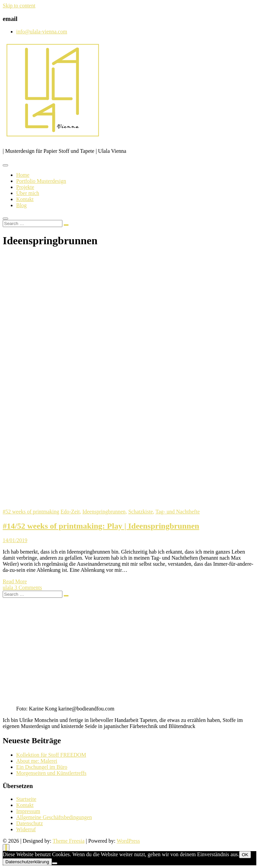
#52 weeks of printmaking (31, 512)
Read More (15, 581)
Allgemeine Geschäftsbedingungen (54, 817)
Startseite (26, 799)
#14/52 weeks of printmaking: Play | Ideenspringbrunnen (101, 526)
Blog (21, 205)
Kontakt (25, 199)
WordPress (128, 841)
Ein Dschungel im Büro (42, 767)
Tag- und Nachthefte (178, 512)
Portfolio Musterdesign (41, 181)
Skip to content (19, 6)
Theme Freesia (69, 841)
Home (23, 175)
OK (245, 855)
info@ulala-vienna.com (42, 32)
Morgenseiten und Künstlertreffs (51, 773)
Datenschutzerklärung (27, 862)
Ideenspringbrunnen (104, 512)
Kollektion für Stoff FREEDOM (51, 755)
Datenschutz (30, 823)
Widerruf (26, 829)
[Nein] (55, 863)
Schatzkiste (140, 512)
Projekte (25, 187)
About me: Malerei (37, 761)
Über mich (28, 193)
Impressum (28, 811)
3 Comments (28, 587)
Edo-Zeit (70, 512)
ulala (9, 587)
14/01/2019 (15, 540)
